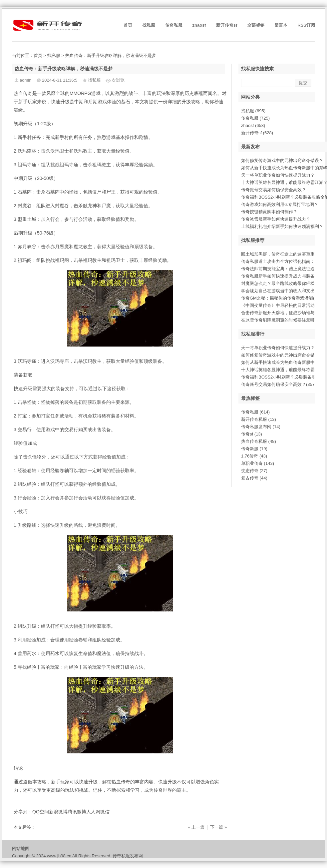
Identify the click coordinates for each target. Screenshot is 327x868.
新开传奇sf (227, 25)
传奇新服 (254, 449)
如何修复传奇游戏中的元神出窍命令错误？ (282, 160)
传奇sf (252, 434)
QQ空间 (41, 812)
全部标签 (256, 25)
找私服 (149, 25)
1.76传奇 (254, 456)
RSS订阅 (306, 25)
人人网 (93, 812)
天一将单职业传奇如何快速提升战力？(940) (283, 348)
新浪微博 (58, 812)
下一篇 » (218, 827)
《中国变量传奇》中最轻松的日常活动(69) (282, 305)
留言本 (281, 25)
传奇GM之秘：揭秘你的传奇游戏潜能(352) (282, 298)
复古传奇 (254, 478)
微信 (105, 812)
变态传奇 (254, 471)
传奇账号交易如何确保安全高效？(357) (279, 384)
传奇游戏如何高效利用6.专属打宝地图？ (280, 204)
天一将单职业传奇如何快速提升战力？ (278, 175)
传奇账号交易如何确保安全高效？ (274, 190)
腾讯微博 (77, 812)
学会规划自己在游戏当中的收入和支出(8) (281, 291)
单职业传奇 (258, 463)
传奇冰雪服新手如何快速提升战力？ (276, 219)
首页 (128, 25)
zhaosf (199, 25)
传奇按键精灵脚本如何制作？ (269, 212)
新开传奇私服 (259, 419)
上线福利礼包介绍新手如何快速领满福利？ (282, 226)
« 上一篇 (196, 827)
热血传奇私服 (259, 441)
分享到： (23, 812)
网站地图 (21, 849)
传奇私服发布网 (261, 427)
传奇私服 (174, 25)
